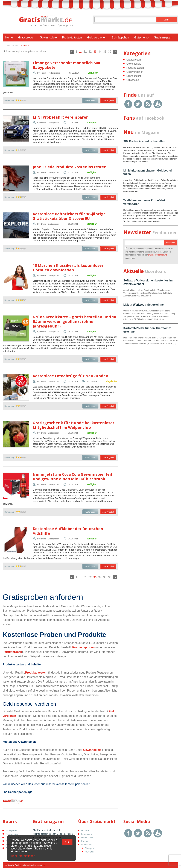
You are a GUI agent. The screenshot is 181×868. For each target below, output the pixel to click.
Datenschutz (87, 838)
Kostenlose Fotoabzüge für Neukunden (71, 376)
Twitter (138, 104)
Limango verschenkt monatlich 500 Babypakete (66, 65)
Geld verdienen (97, 37)
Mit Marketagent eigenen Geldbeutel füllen (53, 834)
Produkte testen (72, 37)
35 (105, 52)
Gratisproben (26, 37)
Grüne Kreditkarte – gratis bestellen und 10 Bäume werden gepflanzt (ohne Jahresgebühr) (74, 322)
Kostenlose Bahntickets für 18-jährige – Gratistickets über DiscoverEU (71, 216)
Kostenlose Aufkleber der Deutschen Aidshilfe (68, 531)
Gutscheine (141, 37)
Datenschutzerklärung (158, 255)
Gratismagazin (163, 37)
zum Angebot (108, 100)
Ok (67, 842)
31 (85, 52)
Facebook (128, 104)
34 (100, 52)
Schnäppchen (120, 37)
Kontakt (85, 841)
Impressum (86, 834)
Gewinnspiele (48, 37)
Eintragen (89, 848)
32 (90, 52)
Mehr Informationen (23, 856)
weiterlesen (90, 100)
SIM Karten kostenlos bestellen (144, 141)
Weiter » (115, 52)
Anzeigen (89, 852)
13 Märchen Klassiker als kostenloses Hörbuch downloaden (68, 268)
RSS (148, 104)
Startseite (25, 46)
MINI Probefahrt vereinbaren (61, 117)
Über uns (85, 831)
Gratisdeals (87, 845)
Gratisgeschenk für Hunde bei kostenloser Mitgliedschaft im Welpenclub (74, 425)
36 (110, 52)
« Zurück (72, 52)
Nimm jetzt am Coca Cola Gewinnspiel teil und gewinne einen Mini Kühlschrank (72, 477)
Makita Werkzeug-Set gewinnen (144, 305)
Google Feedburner (158, 104)
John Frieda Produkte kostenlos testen (70, 167)
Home (9, 37)
